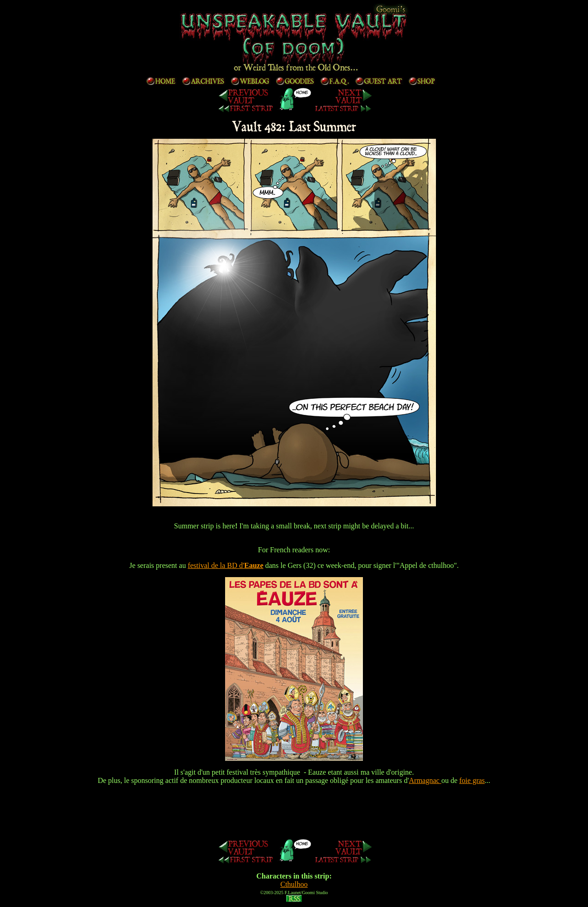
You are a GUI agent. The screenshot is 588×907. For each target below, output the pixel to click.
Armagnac (425, 780)
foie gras (472, 780)
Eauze (254, 565)
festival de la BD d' (216, 565)
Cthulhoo (294, 884)
